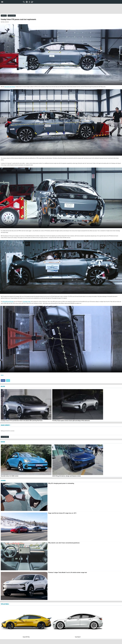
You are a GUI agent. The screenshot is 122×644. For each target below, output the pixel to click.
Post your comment (12, 16)
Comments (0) (4, 16)
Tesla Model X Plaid (27, 302)
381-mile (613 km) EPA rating (8, 302)
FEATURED (3, 480)
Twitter (8, 381)
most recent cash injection (10, 87)
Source (2, 375)
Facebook (3, 381)
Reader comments (6, 425)
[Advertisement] (61, 9)
